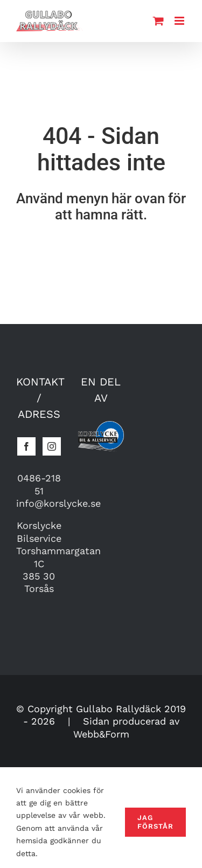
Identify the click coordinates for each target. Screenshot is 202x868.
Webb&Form (101, 734)
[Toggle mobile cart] (158, 21)
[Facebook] (26, 446)
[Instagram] (52, 446)
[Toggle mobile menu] (180, 21)
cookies (77, 790)
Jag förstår (155, 822)
